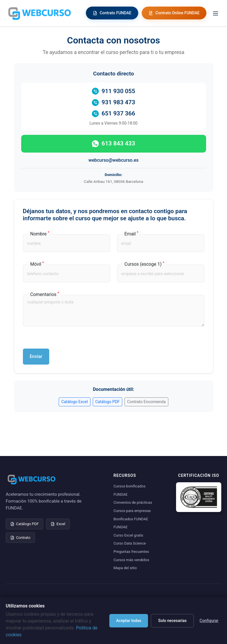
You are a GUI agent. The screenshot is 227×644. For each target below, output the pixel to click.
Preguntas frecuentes (131, 552)
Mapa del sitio (125, 568)
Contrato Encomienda (146, 402)
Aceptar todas (129, 621)
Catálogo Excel (75, 402)
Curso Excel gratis (129, 535)
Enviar (36, 356)
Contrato (20, 538)
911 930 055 (114, 91)
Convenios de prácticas (133, 502)
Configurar (209, 621)
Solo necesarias (172, 621)
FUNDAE (121, 527)
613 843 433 (114, 144)
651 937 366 (114, 114)
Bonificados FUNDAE (131, 519)
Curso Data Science (130, 543)
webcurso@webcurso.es (114, 160)
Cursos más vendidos (132, 560)
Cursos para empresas (132, 511)
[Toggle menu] (216, 13)
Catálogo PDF (107, 402)
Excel (58, 524)
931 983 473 (114, 102)
